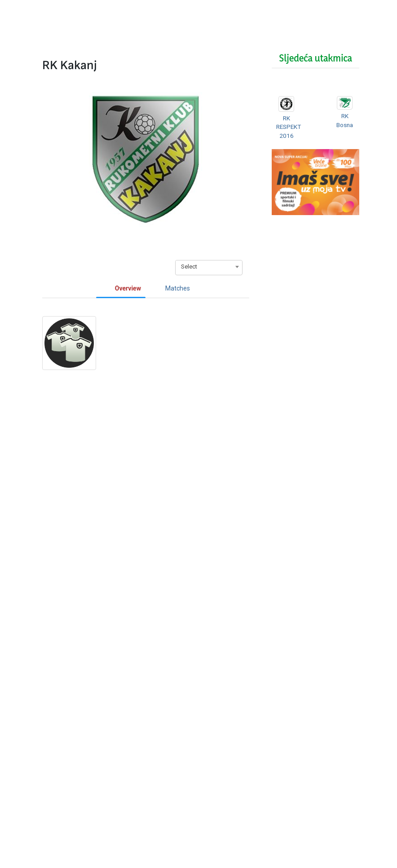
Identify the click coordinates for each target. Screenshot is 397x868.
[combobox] (209, 267)
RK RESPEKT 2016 (290, 127)
